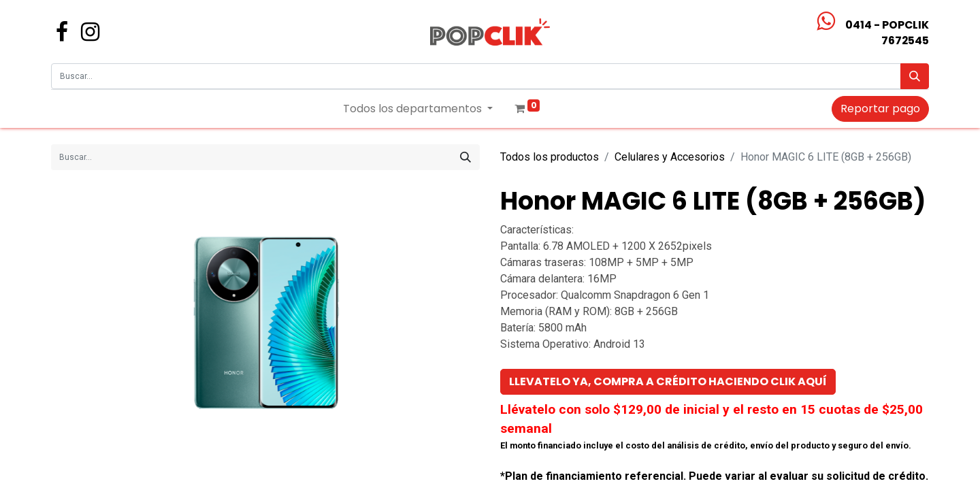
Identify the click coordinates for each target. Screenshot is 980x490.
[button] (668, 382)
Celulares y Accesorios (670, 157)
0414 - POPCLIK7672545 (887, 33)
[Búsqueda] (915, 76)
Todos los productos (550, 157)
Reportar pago (880, 109)
